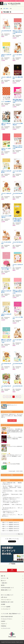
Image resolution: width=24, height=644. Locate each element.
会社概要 (3, 604)
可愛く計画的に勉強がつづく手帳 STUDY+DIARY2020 (18, 101)
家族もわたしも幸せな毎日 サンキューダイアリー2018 (6, 341)
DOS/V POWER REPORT (7, 617)
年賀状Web (4, 626)
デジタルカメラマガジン (7, 619)
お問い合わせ (4, 597)
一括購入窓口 (4, 583)
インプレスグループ (6, 609)
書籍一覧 (3, 576)
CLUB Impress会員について (7, 588)
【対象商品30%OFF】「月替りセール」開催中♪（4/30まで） (12, 1)
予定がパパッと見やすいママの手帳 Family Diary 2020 (18, 147)
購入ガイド (4, 581)
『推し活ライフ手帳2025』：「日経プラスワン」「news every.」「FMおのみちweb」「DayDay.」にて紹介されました (12, 488)
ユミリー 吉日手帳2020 (6, 102)
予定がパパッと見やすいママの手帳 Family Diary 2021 (18, 32)
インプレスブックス (6, 628)
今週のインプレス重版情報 (7, 523)
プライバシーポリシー (6, 600)
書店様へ (3, 585)
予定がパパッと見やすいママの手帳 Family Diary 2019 (18, 292)
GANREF (3, 621)
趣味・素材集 (6, 9)
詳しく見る (13, 421)
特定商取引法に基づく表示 (7, 602)
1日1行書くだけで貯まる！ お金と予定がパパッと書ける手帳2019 (17, 220)
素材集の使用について (6, 590)
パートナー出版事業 (6, 607)
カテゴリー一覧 (5, 578)
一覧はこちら (20, 534)
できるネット (4, 624)
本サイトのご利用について (7, 595)
